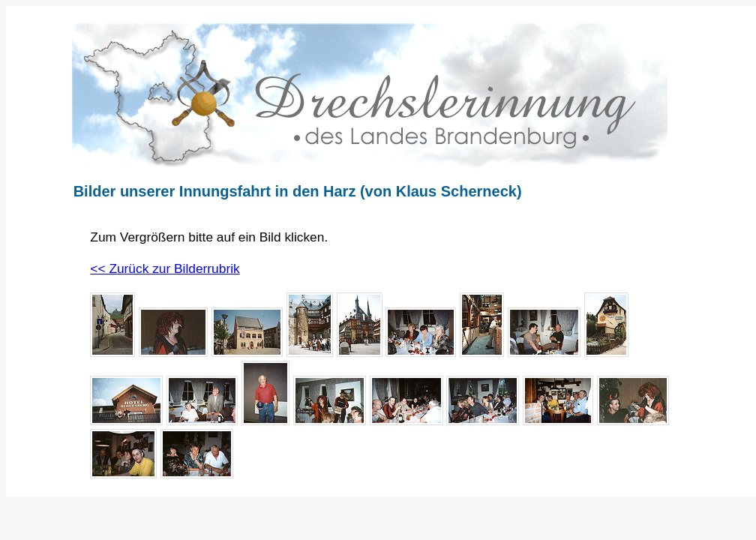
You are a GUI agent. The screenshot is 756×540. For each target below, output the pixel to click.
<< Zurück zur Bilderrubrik (165, 268)
